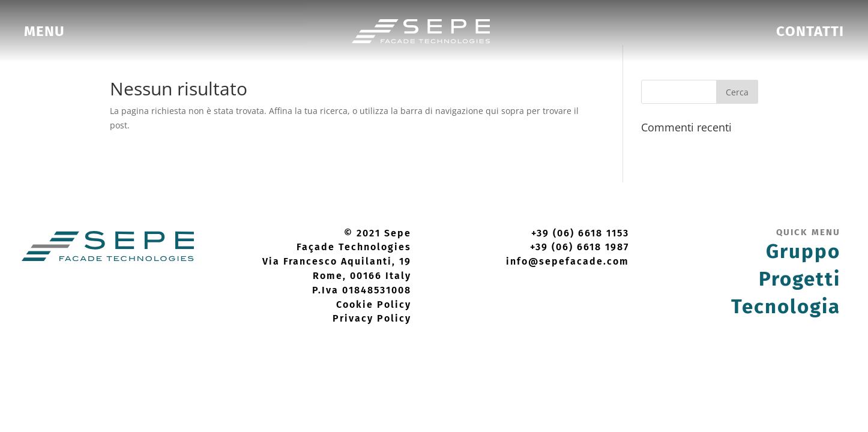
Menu (44, 31)
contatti (810, 31)
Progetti (800, 279)
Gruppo (803, 251)
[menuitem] (44, 31)
